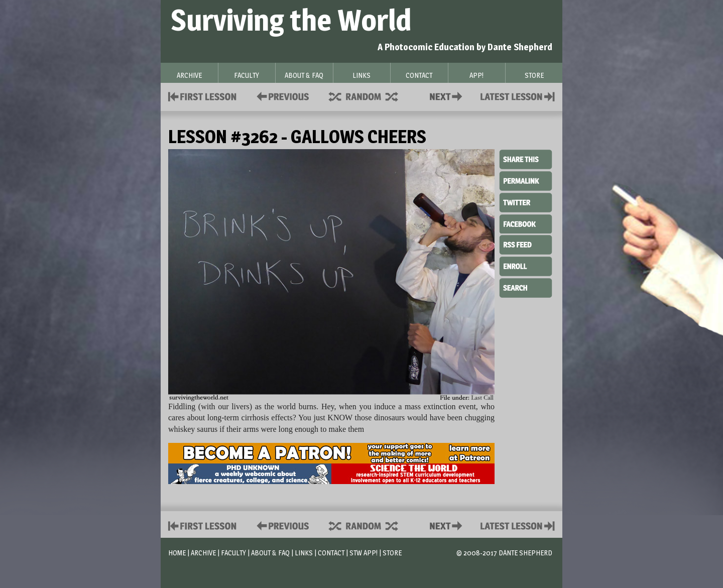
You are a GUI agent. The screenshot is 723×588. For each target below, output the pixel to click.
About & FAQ (270, 553)
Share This (526, 160)
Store (392, 553)
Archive (203, 553)
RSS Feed (526, 244)
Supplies (370, 96)
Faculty (233, 553)
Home (177, 553)
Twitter (526, 202)
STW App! (364, 553)
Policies (281, 96)
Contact (448, 96)
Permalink (526, 181)
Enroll (526, 265)
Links (304, 553)
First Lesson (203, 96)
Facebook (526, 223)
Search (526, 287)
